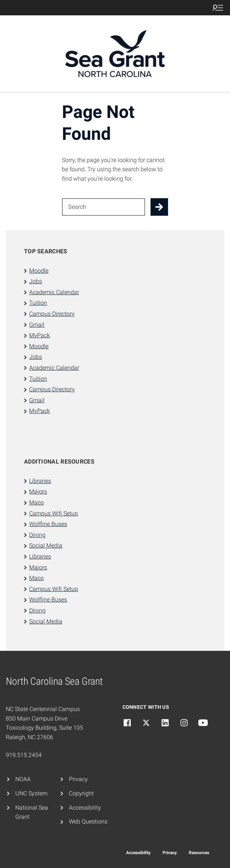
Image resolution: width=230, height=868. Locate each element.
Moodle (39, 271)
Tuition (38, 303)
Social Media (46, 546)
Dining (37, 535)
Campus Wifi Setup (54, 513)
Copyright (81, 793)
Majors (38, 491)
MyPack (40, 335)
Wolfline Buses (48, 524)
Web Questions (88, 821)
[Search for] (104, 207)
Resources (199, 853)
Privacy (78, 779)
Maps (36, 502)
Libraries (40, 481)
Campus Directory (52, 314)
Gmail (37, 325)
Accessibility (85, 808)
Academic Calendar (54, 292)
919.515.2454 (24, 755)
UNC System (31, 793)
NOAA (23, 779)
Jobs (36, 281)
